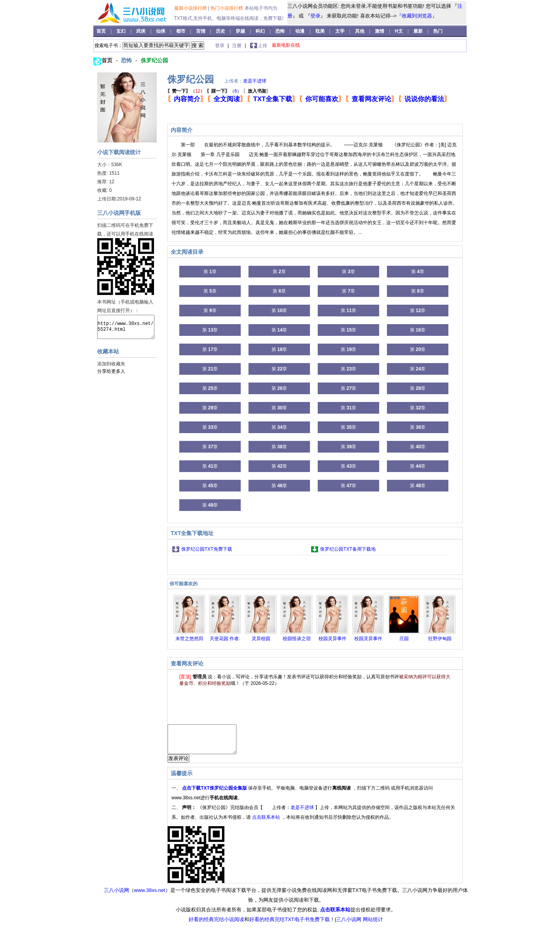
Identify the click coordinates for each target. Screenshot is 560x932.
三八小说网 (116, 896)
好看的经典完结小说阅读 (216, 925)
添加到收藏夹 (111, 364)
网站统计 (373, 925)
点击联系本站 (267, 823)
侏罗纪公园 (154, 60)
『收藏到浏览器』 (417, 16)
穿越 (241, 31)
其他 (360, 31)
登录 (315, 16)
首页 (102, 31)
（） (186, 91)
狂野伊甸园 (440, 639)
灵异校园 (261, 639)
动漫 (300, 31)
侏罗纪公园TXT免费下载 (207, 549)
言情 (201, 31)
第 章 (210, 272)
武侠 (141, 31)
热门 (438, 31)
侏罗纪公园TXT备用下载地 (348, 549)
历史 (221, 31)
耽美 (321, 31)
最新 (418, 31)
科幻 (261, 31)
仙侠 (161, 31)
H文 (399, 31)
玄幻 (122, 31)
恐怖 (281, 31)
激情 (380, 31)
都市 (181, 31)
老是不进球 (255, 81)
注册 (237, 46)
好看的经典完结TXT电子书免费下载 (290, 925)
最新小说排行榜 (191, 8)
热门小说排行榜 (227, 8)
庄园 (404, 639)
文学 (340, 31)
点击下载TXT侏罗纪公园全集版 (215, 794)
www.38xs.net (150, 896)
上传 (262, 46)
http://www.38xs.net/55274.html (126, 327)
